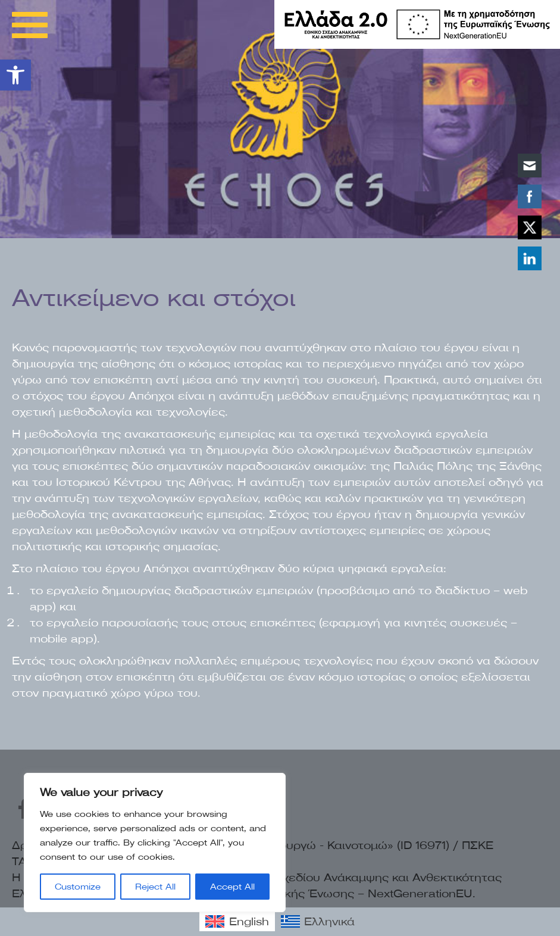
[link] (15, 75)
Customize (78, 887)
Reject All (155, 887)
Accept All (232, 887)
